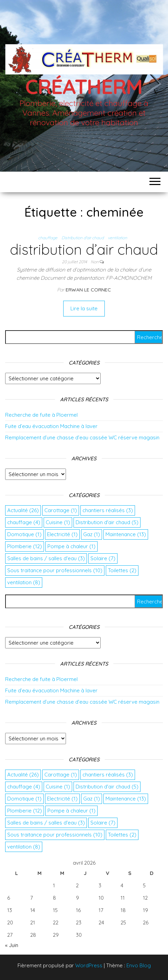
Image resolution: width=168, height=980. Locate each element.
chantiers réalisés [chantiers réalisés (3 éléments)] (108, 510)
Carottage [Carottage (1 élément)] (61, 510)
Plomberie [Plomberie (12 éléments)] (25, 546)
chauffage (48, 238)
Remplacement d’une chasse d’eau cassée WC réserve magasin (82, 437)
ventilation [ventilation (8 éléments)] (24, 582)
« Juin (12, 945)
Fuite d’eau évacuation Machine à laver (51, 426)
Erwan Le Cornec (88, 290)
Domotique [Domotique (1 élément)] (24, 534)
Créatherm (84, 86)
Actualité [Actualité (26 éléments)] (23, 510)
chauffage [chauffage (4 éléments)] (24, 522)
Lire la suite (84, 308)
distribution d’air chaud (84, 249)
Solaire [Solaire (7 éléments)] (103, 558)
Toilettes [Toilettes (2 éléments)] (122, 570)
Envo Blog (139, 965)
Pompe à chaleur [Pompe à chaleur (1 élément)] (71, 546)
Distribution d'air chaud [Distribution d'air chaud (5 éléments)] (107, 522)
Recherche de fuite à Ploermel (41, 415)
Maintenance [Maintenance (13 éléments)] (126, 534)
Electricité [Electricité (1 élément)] (62, 534)
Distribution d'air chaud (83, 238)
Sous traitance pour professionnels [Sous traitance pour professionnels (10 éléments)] (55, 570)
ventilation (117, 238)
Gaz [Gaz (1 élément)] (92, 534)
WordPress (89, 965)
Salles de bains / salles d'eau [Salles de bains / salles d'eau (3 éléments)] (46, 558)
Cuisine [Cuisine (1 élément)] (58, 522)
